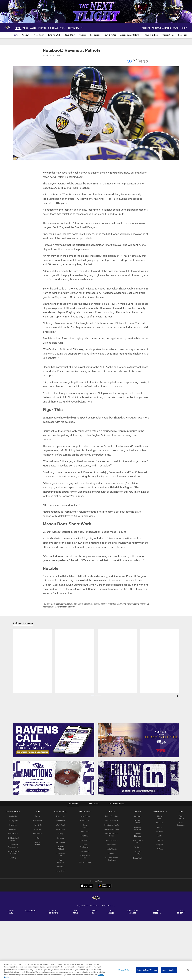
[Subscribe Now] (54, 740)
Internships (13, 825)
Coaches (38, 829)
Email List (160, 823)
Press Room (61, 871)
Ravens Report (85, 840)
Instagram (160, 840)
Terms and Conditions (54, 912)
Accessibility (30, 911)
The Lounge (85, 851)
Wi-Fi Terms (76, 912)
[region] (96, 970)
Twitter (160, 836)
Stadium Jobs (13, 834)
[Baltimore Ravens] (96, 898)
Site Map (13, 858)
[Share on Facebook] (130, 62)
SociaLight (60, 838)
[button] (92, 696)
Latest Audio (85, 820)
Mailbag (61, 834)
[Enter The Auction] (54, 778)
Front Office (38, 834)
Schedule (138, 816)
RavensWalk (138, 858)
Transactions (38, 820)
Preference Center (180, 912)
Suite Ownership (112, 840)
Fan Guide (138, 847)
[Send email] (140, 62)
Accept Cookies (169, 970)
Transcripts (60, 867)
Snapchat (160, 845)
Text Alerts (112, 853)
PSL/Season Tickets (112, 825)
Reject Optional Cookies (147, 970)
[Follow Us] (138, 778)
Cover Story (61, 829)
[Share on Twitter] (135, 62)
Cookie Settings (157, 912)
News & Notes (60, 842)
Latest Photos (61, 820)
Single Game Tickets (112, 829)
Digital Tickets (112, 849)
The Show (85, 836)
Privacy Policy (10, 912)
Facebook (160, 831)
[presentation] (178, 696)
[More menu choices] (82, 28)
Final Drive (85, 831)
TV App (160, 827)
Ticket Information (112, 816)
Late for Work (60, 825)
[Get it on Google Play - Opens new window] (105, 887)
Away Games (112, 845)
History (38, 838)
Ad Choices (111, 912)
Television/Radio (85, 862)
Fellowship (13, 829)
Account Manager (112, 820)
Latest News (61, 816)
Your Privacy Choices (133, 912)
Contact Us (13, 816)
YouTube (160, 849)
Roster (38, 816)
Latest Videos (85, 816)
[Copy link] (146, 61)
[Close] (188, 970)
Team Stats (38, 825)
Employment (13, 820)
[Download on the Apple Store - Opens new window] (86, 886)
